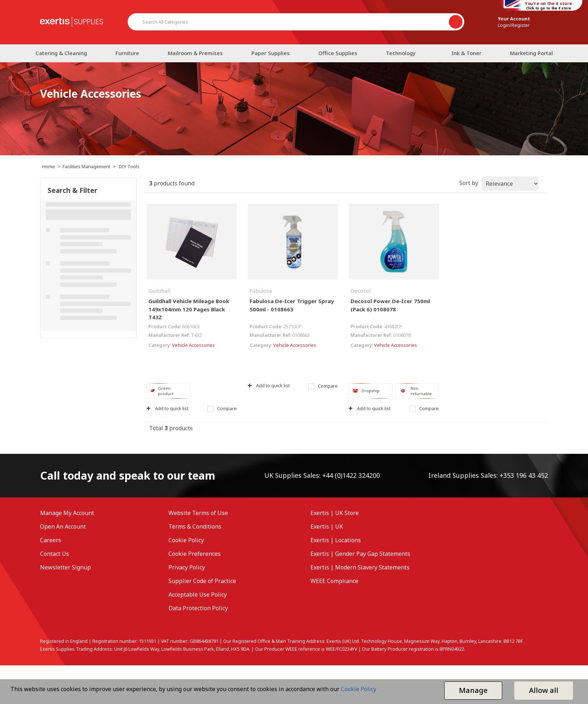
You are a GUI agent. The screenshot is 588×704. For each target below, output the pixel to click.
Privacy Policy (187, 567)
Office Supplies (338, 53)
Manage (473, 690)
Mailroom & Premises (195, 53)
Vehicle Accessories (193, 345)
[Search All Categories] (296, 22)
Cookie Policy (186, 540)
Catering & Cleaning (61, 53)
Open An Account (63, 526)
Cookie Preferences (195, 554)
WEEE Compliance (334, 581)
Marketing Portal (531, 53)
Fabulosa (261, 291)
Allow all (544, 690)
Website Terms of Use (198, 513)
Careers (51, 540)
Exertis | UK (327, 526)
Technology (401, 53)
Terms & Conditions (195, 526)
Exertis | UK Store (335, 513)
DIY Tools (129, 166)
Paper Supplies (271, 53)
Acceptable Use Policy (198, 594)
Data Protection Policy (198, 608)
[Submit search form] (456, 22)
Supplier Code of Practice (202, 581)
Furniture (127, 53)
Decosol (361, 291)
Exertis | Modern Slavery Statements (360, 567)
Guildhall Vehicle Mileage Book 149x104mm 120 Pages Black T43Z (189, 309)
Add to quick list (168, 408)
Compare (222, 409)
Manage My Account (67, 513)
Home (49, 166)
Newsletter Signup (65, 567)
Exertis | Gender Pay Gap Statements (360, 554)
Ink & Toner (466, 53)
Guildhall (159, 291)
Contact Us (55, 554)
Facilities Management (86, 166)
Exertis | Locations (336, 540)
